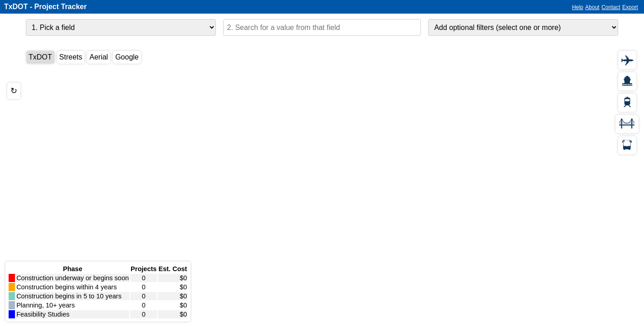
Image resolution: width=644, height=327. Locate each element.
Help (578, 7)
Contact (611, 7)
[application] (322, 184)
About (592, 7)
